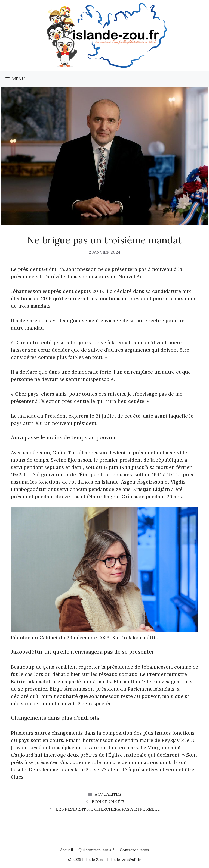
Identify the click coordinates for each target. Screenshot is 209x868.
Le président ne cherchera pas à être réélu (108, 809)
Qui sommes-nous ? (96, 850)
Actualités (108, 794)
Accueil (67, 850)
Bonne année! (108, 802)
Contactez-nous (134, 850)
